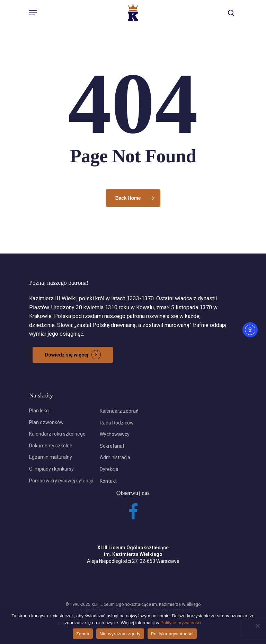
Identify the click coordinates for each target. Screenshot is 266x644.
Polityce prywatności (181, 623)
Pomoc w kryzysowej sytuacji (61, 481)
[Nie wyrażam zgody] (257, 626)
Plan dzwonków (46, 422)
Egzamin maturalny (51, 457)
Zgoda (83, 634)
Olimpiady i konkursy (51, 469)
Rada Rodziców (117, 423)
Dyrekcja (109, 469)
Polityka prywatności (172, 634)
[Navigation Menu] (33, 13)
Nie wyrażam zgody (120, 634)
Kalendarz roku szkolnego (57, 434)
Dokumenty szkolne (51, 446)
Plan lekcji (40, 411)
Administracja (115, 457)
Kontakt (108, 481)
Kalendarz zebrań (119, 411)
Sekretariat (112, 446)
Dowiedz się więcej (66, 355)
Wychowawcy (115, 434)
